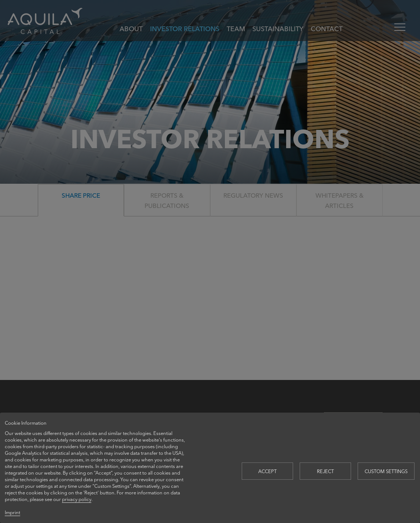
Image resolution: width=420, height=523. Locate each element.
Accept (267, 471)
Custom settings (386, 471)
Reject (325, 471)
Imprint (12, 512)
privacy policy (77, 499)
